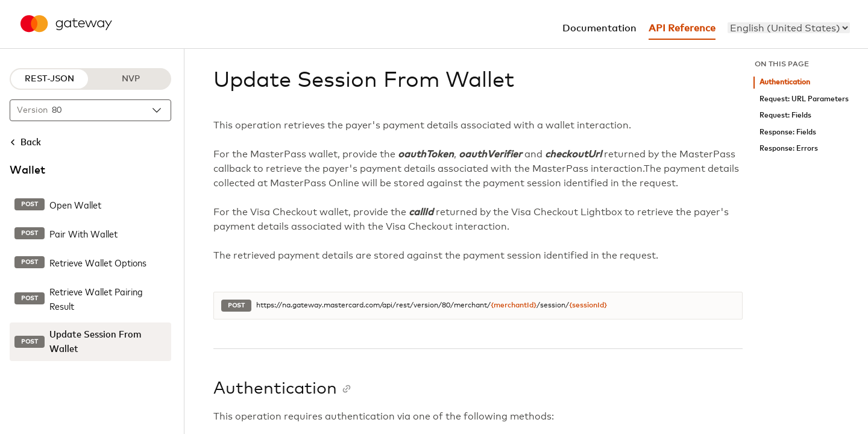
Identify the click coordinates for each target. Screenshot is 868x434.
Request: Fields (785, 115)
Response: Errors (789, 149)
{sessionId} (588, 306)
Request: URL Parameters (804, 99)
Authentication (785, 82)
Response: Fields (788, 132)
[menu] (789, 28)
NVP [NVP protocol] (131, 79)
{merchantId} (514, 306)
